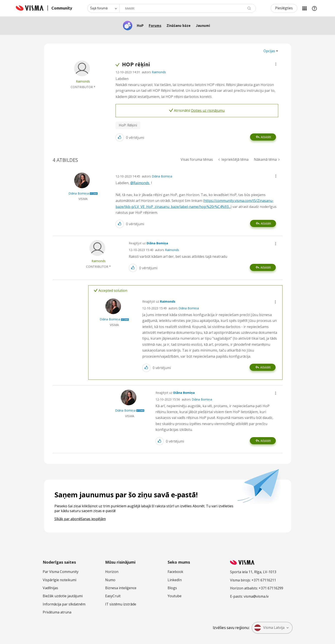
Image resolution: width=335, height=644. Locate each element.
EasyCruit (113, 596)
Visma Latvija (269, 628)
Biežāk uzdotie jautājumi (63, 596)
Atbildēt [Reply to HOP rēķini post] (266, 137)
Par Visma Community (61, 572)
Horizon (112, 572)
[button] (276, 64)
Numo (110, 580)
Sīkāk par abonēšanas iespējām (80, 519)
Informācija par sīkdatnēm (64, 604)
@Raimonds (140, 183)
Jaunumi (203, 26)
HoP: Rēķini (128, 125)
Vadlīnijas (50, 588)
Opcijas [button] (269, 51)
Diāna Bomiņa (162, 176)
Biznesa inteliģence (121, 588)
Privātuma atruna (57, 612)
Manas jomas (304, 8)
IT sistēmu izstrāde (121, 604)
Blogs (172, 588)
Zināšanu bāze (179, 26)
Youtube (175, 596)
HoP (140, 26)
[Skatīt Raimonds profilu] (83, 81)
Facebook (175, 572)
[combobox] (188, 8)
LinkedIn (175, 580)
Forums (155, 26)
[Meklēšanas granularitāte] (103, 8)
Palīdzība (314, 8)
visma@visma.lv (256, 596)
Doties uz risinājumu (208, 110)
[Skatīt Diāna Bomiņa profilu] (79, 193)
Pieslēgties (284, 8)
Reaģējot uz (148, 243)
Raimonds (159, 72)
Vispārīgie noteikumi (60, 580)
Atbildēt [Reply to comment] (266, 223)
